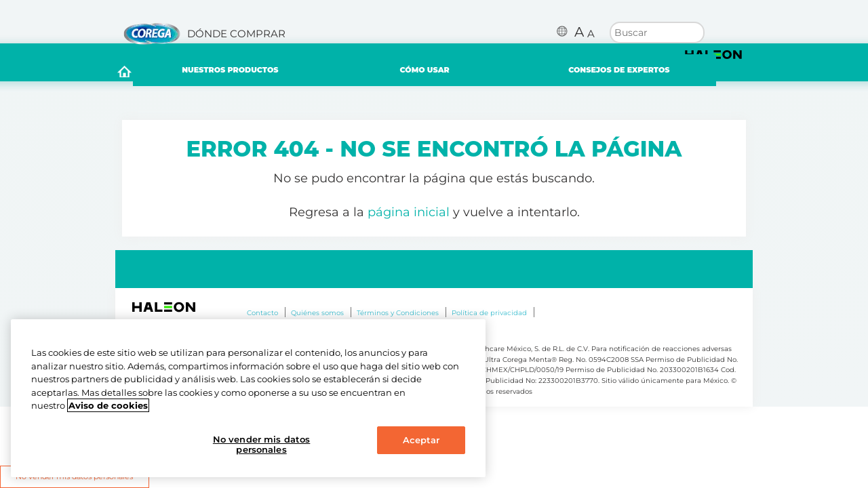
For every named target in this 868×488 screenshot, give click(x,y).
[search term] (657, 31)
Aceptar (421, 440)
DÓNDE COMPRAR (236, 34)
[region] (248, 398)
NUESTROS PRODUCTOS (248, 73)
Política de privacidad (489, 319)
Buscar (694, 33)
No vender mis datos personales (261, 445)
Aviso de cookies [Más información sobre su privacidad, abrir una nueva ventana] (108, 405)
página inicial (409, 218)
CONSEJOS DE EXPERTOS (637, 74)
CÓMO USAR (443, 73)
